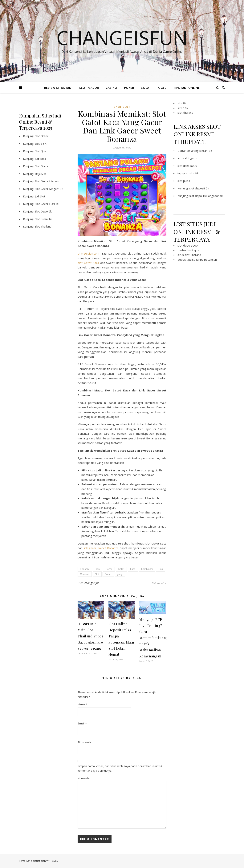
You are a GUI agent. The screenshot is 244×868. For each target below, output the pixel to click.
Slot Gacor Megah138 (49, 189)
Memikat (85, 574)
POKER (129, 88)
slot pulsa (184, 181)
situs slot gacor (188, 158)
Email (82, 723)
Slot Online (42, 136)
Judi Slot (40, 196)
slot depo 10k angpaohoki (206, 196)
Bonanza (85, 569)
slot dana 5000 (187, 166)
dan (98, 569)
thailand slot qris (188, 250)
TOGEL (161, 88)
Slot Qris (41, 151)
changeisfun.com (88, 253)
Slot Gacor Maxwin (47, 181)
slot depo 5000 (188, 245)
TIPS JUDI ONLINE (187, 88)
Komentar (84, 778)
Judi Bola (40, 159)
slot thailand (185, 113)
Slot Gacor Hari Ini (47, 204)
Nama (83, 704)
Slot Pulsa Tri (43, 219)
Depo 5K (41, 144)
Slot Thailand (43, 226)
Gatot (121, 569)
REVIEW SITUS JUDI (58, 88)
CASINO (112, 88)
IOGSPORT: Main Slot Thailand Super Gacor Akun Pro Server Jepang (90, 636)
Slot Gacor (42, 166)
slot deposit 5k (199, 188)
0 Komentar (159, 583)
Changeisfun (122, 38)
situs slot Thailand (189, 255)
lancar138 (206, 151)
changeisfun (92, 583)
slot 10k (183, 108)
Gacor (109, 569)
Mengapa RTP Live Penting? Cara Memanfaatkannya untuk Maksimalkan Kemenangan (155, 638)
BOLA (145, 88)
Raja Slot (41, 174)
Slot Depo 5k (43, 211)
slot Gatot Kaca (88, 263)
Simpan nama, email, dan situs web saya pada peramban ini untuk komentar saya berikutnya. (120, 768)
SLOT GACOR (89, 88)
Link (161, 569)
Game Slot (122, 107)
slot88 (182, 103)
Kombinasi (147, 569)
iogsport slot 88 (188, 173)
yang (120, 574)
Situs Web (84, 742)
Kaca (133, 569)
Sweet (108, 574)
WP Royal (52, 861)
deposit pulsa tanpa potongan (197, 260)
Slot (97, 574)
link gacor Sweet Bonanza (101, 548)
